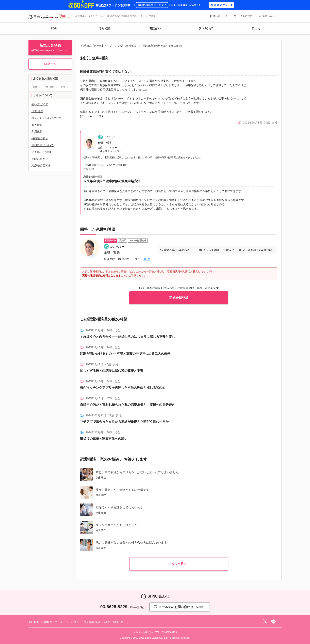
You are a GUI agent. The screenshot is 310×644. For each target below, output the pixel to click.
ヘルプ (106, 622)
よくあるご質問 (41, 152)
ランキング (206, 28)
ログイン (50, 64)
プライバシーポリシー (68, 622)
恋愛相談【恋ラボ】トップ (96, 46)
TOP (54, 28)
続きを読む (89, 169)
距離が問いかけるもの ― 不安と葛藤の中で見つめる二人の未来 (125, 354)
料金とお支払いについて (47, 118)
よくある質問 (245, 16)
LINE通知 (37, 111)
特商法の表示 (40, 138)
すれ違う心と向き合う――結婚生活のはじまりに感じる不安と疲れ (128, 337)
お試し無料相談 (127, 46)
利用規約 (37, 132)
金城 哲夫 (105, 143)
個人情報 (37, 125)
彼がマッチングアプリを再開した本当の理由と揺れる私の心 (123, 388)
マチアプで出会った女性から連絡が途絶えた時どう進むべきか (124, 422)
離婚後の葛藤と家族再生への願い (104, 439)
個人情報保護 (92, 622)
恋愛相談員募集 (41, 166)
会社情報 (34, 622)
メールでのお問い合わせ (180, 607)
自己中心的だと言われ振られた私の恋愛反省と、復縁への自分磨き (128, 405)
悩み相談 (104, 28)
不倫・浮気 (49, 87)
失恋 (63, 87)
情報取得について (43, 145)
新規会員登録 (179, 298)
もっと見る (179, 564)
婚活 (35, 87)
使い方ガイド (220, 16)
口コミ (256, 28)
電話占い (155, 28)
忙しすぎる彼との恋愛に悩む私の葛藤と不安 (112, 371)
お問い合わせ (270, 16)
